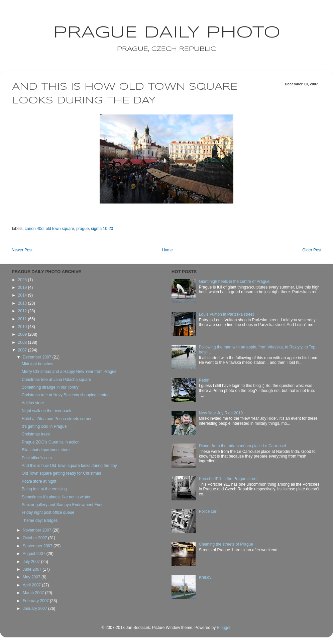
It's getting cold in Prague (44, 426)
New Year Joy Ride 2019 (221, 413)
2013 (23, 303)
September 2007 (38, 546)
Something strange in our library (50, 387)
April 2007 (32, 585)
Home (168, 250)
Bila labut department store (46, 450)
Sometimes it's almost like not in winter (56, 497)
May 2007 (32, 577)
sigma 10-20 (102, 229)
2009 (23, 334)
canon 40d (34, 229)
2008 (23, 342)
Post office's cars (37, 458)
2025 (23, 280)
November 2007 (38, 530)
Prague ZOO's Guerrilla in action (51, 442)
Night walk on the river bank (46, 411)
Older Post (312, 250)
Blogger (224, 628)
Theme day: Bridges (40, 520)
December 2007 (38, 357)
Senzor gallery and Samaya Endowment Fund (63, 505)
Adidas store (33, 403)
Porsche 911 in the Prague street (228, 479)
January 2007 (35, 609)
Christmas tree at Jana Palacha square (56, 380)
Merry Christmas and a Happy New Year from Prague (69, 372)
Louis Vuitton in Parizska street (226, 314)
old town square (60, 229)
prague (82, 229)
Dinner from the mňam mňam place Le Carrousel (242, 446)
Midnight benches (37, 364)
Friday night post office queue (48, 512)
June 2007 (33, 569)
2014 (23, 295)
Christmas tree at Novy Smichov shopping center (65, 395)
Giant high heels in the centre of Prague (234, 281)
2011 (23, 319)
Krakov (205, 577)
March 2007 (34, 593)
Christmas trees (36, 434)
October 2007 (35, 538)
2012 (23, 311)
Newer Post (22, 250)
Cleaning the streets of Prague (226, 544)
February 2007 (36, 601)
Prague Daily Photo (167, 33)
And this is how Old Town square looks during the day (69, 466)
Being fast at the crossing (44, 489)
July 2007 (32, 562)
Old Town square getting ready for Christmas (61, 473)
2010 (23, 327)
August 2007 (35, 554)
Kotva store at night (39, 481)
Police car (208, 511)
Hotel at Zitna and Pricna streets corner (57, 419)
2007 (23, 350)
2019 (23, 288)
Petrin (204, 380)
